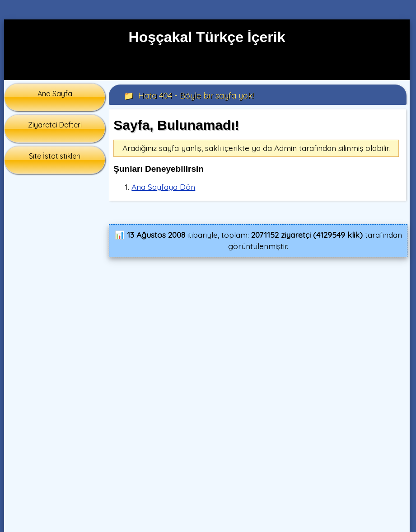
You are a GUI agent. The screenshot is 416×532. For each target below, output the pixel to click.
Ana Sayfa (55, 94)
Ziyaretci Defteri (55, 125)
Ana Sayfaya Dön (163, 187)
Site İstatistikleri (55, 156)
